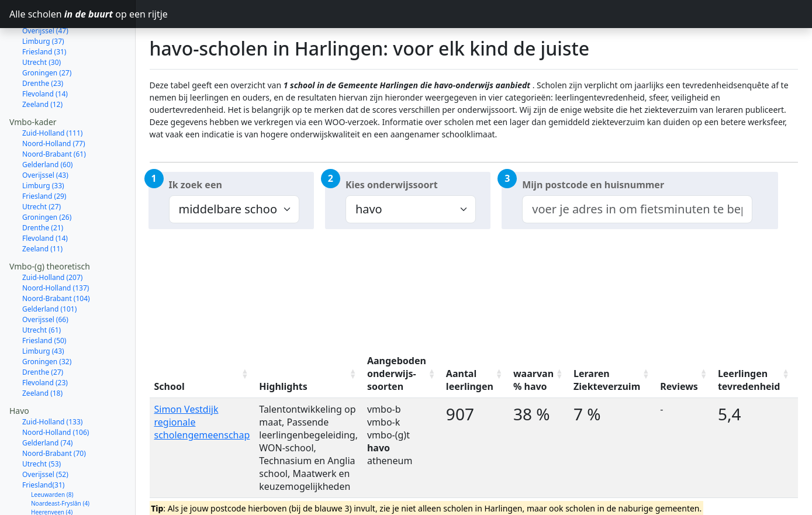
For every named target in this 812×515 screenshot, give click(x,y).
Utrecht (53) (42, 422)
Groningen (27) (47, 31)
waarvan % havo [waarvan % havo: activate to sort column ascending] (533, 380)
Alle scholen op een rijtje (72, 14)
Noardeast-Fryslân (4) (60, 462)
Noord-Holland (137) (56, 246)
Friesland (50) (44, 299)
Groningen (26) (47, 176)
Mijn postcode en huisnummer (593, 185)
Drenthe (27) (43, 331)
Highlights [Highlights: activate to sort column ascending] (283, 386)
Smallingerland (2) (56, 497)
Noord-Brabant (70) (54, 412)
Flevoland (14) (45, 52)
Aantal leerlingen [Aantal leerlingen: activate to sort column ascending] (470, 380)
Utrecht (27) (42, 165)
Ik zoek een (196, 185)
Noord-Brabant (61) (54, 113)
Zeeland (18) (42, 352)
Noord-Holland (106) (56, 391)
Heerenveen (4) (52, 471)
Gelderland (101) (49, 267)
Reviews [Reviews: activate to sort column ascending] (679, 386)
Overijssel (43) (45, 134)
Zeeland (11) (42, 207)
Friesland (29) (44, 155)
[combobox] (637, 209)
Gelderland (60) (47, 123)
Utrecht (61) (42, 288)
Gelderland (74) (47, 401)
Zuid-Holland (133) (52, 380)
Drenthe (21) (43, 186)
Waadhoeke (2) (51, 506)
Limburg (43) (43, 310)
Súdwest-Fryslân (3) (58, 479)
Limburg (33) (43, 144)
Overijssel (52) (45, 433)
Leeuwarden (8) (52, 453)
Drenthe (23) (43, 42)
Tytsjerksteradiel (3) (58, 488)
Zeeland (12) (42, 63)
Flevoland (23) (45, 341)
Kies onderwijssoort (392, 185)
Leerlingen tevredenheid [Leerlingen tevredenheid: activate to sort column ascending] (749, 380)
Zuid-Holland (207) (52, 236)
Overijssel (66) (45, 278)
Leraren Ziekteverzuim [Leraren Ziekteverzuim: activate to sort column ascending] (607, 380)
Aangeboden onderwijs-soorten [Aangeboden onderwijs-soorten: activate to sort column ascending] (397, 374)
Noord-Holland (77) (54, 102)
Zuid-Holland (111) (52, 91)
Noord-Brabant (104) (56, 257)
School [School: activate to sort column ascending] (170, 386)
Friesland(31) (43, 443)
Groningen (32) (47, 320)
